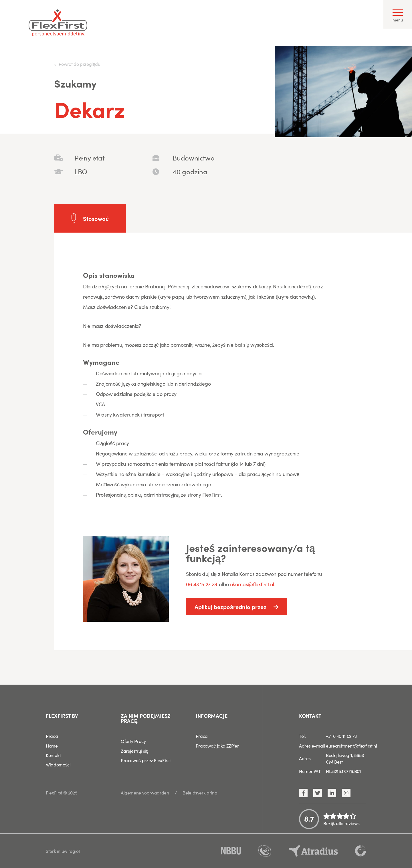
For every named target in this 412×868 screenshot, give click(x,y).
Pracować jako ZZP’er (217, 746)
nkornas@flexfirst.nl (252, 584)
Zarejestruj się (135, 751)
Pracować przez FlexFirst (146, 760)
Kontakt (53, 755)
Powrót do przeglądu (80, 64)
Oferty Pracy (133, 741)
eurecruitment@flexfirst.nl (351, 746)
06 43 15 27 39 (202, 584)
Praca (52, 736)
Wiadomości (58, 764)
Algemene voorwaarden (145, 792)
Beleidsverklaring (200, 792)
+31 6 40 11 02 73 (341, 736)
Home (52, 746)
